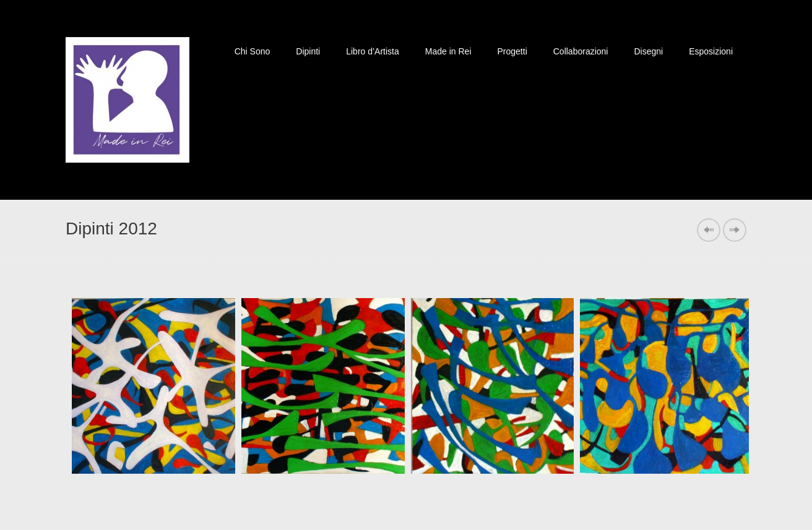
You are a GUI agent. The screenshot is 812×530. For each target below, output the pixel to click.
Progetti (512, 51)
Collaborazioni (581, 51)
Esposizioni (711, 51)
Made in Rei (448, 51)
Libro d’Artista (373, 51)
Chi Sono (253, 51)
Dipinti (308, 51)
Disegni (648, 51)
